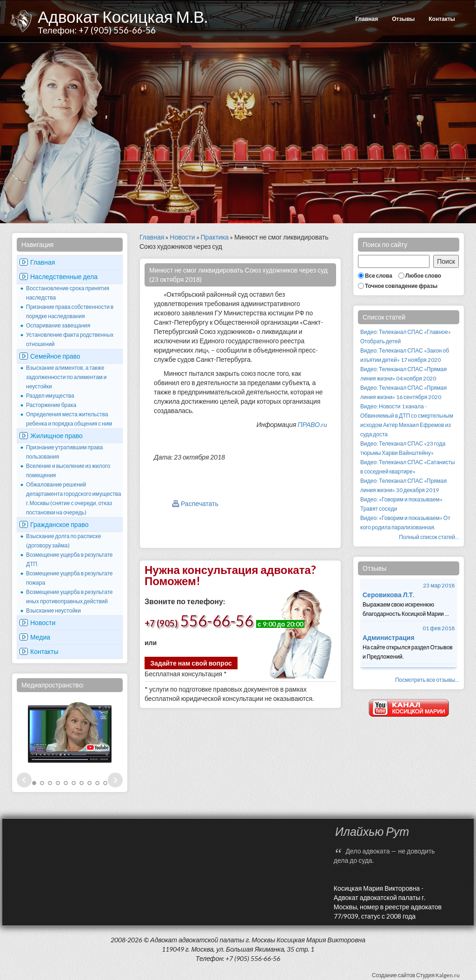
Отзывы (403, 19)
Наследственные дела (64, 277)
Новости (43, 623)
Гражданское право (59, 524)
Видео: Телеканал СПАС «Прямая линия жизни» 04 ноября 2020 (403, 374)
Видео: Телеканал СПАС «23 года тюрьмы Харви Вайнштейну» (403, 448)
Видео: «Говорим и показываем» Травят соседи (401, 504)
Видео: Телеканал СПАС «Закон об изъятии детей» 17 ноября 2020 (405, 355)
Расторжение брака (51, 405)
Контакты (442, 19)
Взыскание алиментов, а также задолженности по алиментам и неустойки (66, 377)
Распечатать (200, 503)
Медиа (40, 637)
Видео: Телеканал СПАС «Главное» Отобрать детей (406, 337)
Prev (24, 780)
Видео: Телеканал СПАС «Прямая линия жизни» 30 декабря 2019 (403, 485)
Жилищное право (56, 436)
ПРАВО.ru (312, 424)
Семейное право (55, 356)
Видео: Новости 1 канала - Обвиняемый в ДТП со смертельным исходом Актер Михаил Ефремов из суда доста (407, 420)
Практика (215, 237)
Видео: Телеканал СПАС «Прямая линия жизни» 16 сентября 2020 (403, 392)
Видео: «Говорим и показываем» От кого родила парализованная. (405, 523)
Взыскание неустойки (53, 610)
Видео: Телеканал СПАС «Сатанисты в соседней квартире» (408, 467)
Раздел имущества (50, 396)
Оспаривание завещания (58, 325)
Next (115, 780)
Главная (367, 19)
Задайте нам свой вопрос (191, 663)
